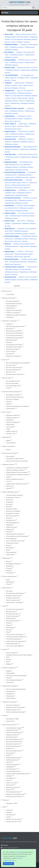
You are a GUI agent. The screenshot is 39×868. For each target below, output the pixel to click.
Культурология (11, 520)
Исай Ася (8, 244)
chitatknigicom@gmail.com (11, 847)
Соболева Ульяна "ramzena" (14, 108)
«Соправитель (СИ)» (24, 116)
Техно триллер (11, 351)
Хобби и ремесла (11, 431)
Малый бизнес (11, 308)
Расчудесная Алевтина (13, 198)
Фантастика (10, 785)
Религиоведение (11, 539)
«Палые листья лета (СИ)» (28, 277)
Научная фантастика (12, 764)
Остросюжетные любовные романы (24, 39)
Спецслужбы (10, 294)
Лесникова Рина (10, 277)
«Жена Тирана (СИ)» (30, 147)
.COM (19, 2)
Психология (10, 573)
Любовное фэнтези (12, 760)
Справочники (10, 696)
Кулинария (9, 420)
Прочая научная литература (15, 534)
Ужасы (8, 780)
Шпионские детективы (13, 356)
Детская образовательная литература (18, 363)
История (9, 568)
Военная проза (11, 612)
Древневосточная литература (15, 707)
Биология (9, 500)
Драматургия (6, 437)
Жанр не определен (9, 446)
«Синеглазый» (32, 267)
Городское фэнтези (12, 735)
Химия (8, 550)
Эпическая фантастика (13, 792)
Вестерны (9, 591)
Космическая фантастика (14, 751)
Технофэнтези (11, 778)
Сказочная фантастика (13, 771)
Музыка (9, 660)
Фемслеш (9, 486)
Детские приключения (13, 370)
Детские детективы (12, 383)
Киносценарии (11, 443)
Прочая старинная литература (15, 712)
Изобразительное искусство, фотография (19, 655)
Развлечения (10, 424)
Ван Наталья (9, 52)
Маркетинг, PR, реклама (13, 310)
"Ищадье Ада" (10, 91)
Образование (6, 558)
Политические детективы (14, 345)
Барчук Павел (10, 251)
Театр (8, 662)
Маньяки (9, 342)
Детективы (9, 329)
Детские (5, 360)
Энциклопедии (11, 698)
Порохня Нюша (10, 213)
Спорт (8, 429)
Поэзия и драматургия (9, 576)
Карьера (9, 571)
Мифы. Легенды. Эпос (13, 710)
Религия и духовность (9, 668)
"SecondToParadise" (12, 75)
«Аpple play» (23, 124)
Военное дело (7, 291)
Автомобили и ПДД (12, 719)
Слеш (13, 42)
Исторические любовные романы (17, 468)
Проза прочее (22, 98)
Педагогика (10, 529)
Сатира (8, 817)
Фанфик (20, 42)
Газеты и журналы (12, 653)
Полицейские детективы (14, 347)
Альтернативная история (13, 119)
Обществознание (11, 527)
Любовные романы (17, 47)
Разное (8, 450)
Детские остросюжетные (14, 367)
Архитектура (10, 721)
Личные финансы (11, 306)
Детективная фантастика (21, 185)
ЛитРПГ (8, 755)
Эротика (27, 42)
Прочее (7, 42)
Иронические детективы (14, 331)
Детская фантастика (12, 381)
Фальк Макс (9, 34)
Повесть (9, 625)
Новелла (8, 96)
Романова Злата (10, 139)
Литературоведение (12, 523)
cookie (18, 852)
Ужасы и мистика (11, 783)
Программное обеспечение (15, 459)
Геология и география (13, 511)
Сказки (8, 388)
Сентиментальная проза (14, 639)
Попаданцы (27, 119)
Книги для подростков (13, 386)
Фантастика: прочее (12, 787)
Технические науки (12, 543)
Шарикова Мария (11, 162)
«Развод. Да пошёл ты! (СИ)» (27, 67)
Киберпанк (10, 748)
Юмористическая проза (13, 129)
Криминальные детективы (14, 338)
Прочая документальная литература (17, 406)
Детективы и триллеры (9, 321)
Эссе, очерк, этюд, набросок (15, 646)
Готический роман (12, 737)
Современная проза (12, 644)
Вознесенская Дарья (12, 236)
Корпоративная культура (14, 304)
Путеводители (11, 691)
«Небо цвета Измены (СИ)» (28, 154)
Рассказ (8, 630)
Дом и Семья (6, 412)
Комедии (9, 812)
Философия (10, 548)
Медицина (9, 525)
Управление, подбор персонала (16, 315)
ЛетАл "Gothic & (10, 124)
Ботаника (9, 507)
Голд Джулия (9, 205)
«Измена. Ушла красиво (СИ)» (24, 244)
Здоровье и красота (12, 418)
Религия (9, 678)
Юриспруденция (11, 552)
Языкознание (10, 555)
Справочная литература (10, 686)
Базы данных (10, 456)
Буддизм (9, 671)
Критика (9, 402)
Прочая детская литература (15, 374)
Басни (8, 580)
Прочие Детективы (12, 349)
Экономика (10, 317)
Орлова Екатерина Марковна (15, 172)
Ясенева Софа (10, 67)
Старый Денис (10, 116)
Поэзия (8, 584)
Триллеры (9, 354)
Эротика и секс (11, 434)
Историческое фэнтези (18, 262)
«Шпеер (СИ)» (19, 83)
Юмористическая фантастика (15, 794)
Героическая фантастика (14, 732)
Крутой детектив (11, 340)
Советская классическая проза (16, 641)
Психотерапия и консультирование (17, 536)
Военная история (11, 509)
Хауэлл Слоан (10, 221)
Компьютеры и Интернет (10, 453)
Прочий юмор (10, 815)
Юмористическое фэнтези (14, 796)
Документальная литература (11, 392)
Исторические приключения (15, 593)
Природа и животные (13, 598)
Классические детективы (14, 335)
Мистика (9, 762)
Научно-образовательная (10, 492)
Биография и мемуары (13, 564)
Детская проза (11, 365)
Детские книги (7, 378)
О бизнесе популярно (13, 313)
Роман (22, 101)
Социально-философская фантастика (18, 774)
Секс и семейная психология (15, 541)
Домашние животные (13, 415)
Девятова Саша (10, 154)
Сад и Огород (10, 427)
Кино (8, 657)
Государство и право (12, 513)
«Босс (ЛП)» (21, 221)
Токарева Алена (10, 190)
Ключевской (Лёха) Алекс (14, 180)
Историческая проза (12, 614)
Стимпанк (33, 239)
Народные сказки (12, 803)
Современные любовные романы (22, 103)
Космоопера (10, 753)
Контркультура (11, 618)
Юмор (27, 126)
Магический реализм (13, 621)
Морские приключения (13, 596)
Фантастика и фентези (13, 121)
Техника (5, 716)
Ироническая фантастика (14, 742)
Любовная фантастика (13, 758)
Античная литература (13, 705)
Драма (8, 440)
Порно (14, 80)
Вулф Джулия (10, 228)
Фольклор (6, 800)
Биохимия (9, 504)
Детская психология (12, 516)
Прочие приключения (13, 600)
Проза (14, 98)
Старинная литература (9, 702)
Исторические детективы (14, 333)
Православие (10, 673)
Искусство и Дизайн (12, 399)
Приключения (7, 588)
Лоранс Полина (10, 131)
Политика (9, 532)
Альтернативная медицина (14, 495)
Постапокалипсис (12, 769)
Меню (5, 13)
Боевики (9, 324)
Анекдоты (9, 810)
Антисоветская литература (14, 609)
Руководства (10, 694)
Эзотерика (9, 682)
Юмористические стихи (13, 822)
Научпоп (9, 404)
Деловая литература (9, 298)
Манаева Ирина (10, 60)
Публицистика (11, 408)
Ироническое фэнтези (13, 744)
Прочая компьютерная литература (17, 461)
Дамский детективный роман (15, 326)
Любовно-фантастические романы (17, 37)
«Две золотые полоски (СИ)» (26, 34)
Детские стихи (11, 372)
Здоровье (9, 566)
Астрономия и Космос (13, 497)
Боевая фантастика (12, 730)
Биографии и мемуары (13, 395)
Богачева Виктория (11, 259)
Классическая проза (12, 616)
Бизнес (8, 561)
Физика (8, 545)
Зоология (9, 518)
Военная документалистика (15, 397)
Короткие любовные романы (23, 142)
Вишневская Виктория (13, 147)
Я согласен (9, 864)
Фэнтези (22, 88)
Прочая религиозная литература (16, 675)
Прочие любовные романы (15, 479)
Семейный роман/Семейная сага (16, 637)
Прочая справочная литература (16, 689)
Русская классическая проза (15, 634)
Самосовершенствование (14, 680)
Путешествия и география (14, 602)
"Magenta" (8, 83)
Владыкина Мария (11, 44)
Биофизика (10, 502)
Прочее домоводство (13, 422)
